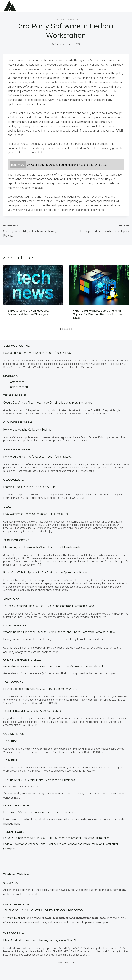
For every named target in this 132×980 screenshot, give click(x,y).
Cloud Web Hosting (18, 423)
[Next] (125, 296)
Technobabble (15, 396)
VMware (12, 918)
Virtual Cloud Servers (16, 806)
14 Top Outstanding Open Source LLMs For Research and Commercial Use (49, 606)
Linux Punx (11, 599)
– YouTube (10, 741)
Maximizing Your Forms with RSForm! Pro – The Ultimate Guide (42, 547)
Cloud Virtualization (66, 19)
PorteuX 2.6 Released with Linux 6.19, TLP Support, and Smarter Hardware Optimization (56, 838)
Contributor (60, 44)
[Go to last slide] (7, 296)
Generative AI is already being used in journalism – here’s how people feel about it (53, 666)
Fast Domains (13, 682)
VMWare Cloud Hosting (16, 905)
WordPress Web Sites (16, 874)
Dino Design (12, 787)
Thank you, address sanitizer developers (99, 228)
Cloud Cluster (14, 480)
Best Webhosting (16, 346)
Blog (7, 507)
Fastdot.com (16, 382)
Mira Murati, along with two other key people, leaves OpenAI (40, 940)
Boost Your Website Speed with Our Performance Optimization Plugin (45, 573)
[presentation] (33, 285)
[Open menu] (125, 6)
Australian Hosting (15, 625)
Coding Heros (14, 734)
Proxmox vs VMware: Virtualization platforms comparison (38, 812)
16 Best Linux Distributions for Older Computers (32, 711)
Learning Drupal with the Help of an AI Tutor (30, 487)
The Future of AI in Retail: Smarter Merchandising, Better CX (39, 780)
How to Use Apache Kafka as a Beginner (28, 430)
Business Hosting (16, 540)
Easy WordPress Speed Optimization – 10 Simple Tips (36, 514)
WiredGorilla (14, 933)
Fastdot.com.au (18, 387)
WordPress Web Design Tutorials (22, 660)
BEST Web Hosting (17, 450)
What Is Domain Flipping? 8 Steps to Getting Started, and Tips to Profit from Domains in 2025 (59, 632)
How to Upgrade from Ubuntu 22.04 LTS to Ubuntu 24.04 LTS (40, 689)
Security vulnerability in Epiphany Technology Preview (33, 230)
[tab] (60, 329)
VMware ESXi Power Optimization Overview (46, 910)
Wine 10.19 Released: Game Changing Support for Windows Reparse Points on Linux (98, 314)
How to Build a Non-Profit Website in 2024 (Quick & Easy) (38, 353)
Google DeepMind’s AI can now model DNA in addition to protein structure (48, 403)
